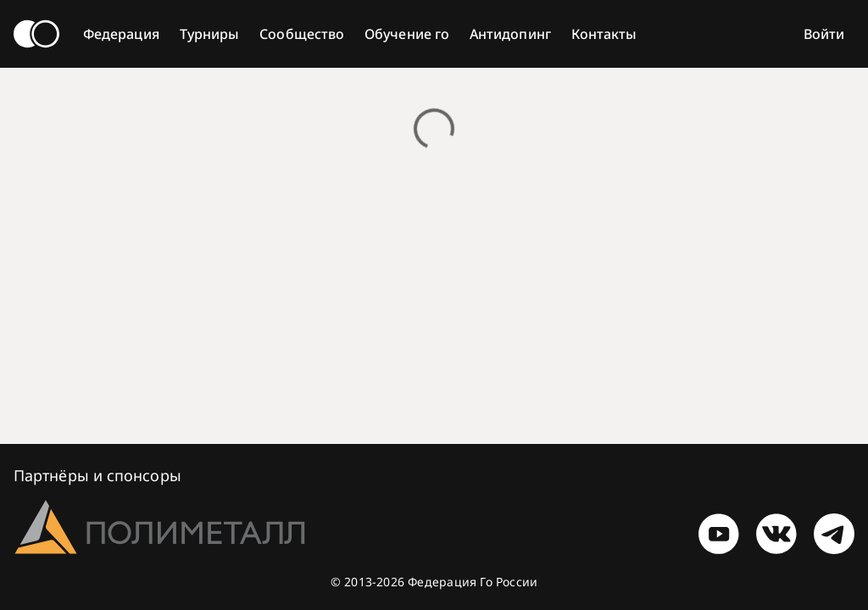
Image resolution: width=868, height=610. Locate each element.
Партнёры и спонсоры (97, 475)
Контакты (604, 34)
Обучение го (407, 34)
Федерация (121, 34)
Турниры (210, 34)
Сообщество (302, 34)
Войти (824, 34)
